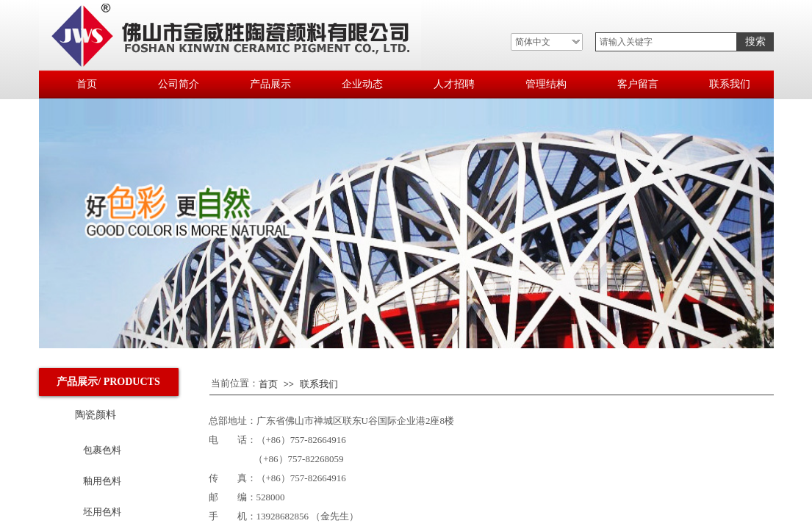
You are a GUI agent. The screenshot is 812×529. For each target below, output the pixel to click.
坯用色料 (102, 512)
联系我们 (319, 384)
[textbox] (666, 42)
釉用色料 (102, 481)
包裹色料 (102, 450)
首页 (268, 384)
